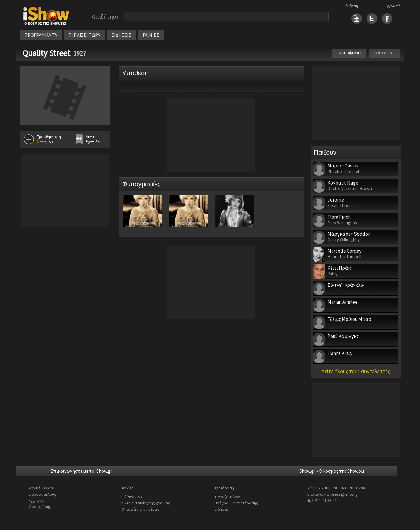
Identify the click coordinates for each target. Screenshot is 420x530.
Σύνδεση (350, 6)
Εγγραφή (393, 6)
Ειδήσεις (222, 509)
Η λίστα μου (132, 497)
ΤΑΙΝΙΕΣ (151, 35)
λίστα (41, 142)
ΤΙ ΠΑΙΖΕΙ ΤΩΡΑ (84, 35)
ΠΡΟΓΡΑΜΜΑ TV (41, 35)
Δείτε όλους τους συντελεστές (356, 371)
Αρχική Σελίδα (41, 488)
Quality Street (46, 53)
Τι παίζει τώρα (227, 497)
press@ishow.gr (345, 494)
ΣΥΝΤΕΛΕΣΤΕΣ (385, 53)
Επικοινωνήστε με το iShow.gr (81, 471)
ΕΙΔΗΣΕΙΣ (121, 35)
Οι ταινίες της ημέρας (140, 509)
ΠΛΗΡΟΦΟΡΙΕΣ (349, 53)
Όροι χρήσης (40, 506)
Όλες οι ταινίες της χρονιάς (146, 503)
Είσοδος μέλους (42, 494)
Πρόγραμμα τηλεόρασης (236, 503)
